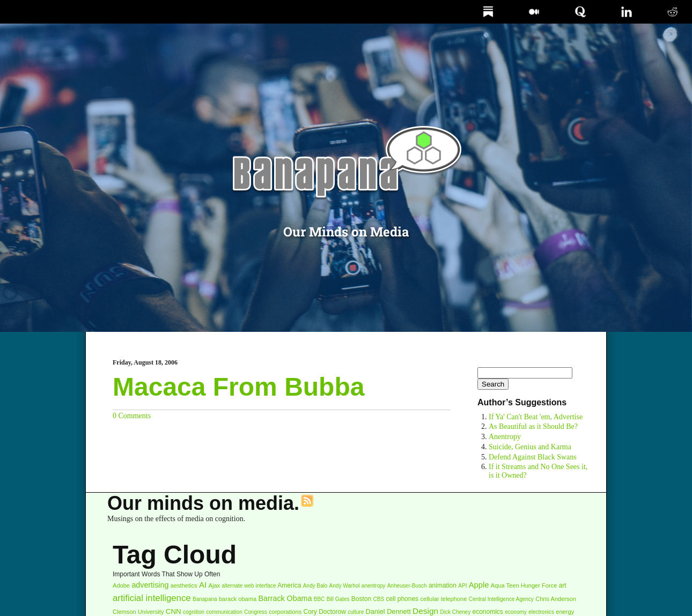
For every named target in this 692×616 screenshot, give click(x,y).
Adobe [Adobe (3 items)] (121, 585)
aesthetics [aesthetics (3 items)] (184, 585)
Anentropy (505, 437)
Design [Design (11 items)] (425, 611)
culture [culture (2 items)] (356, 612)
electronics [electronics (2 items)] (541, 612)
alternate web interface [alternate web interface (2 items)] (249, 586)
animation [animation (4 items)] (443, 585)
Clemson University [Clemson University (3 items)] (138, 612)
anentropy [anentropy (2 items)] (373, 586)
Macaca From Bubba (238, 387)
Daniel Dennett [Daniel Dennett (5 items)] (388, 611)
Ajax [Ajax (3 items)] (215, 585)
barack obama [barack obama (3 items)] (238, 599)
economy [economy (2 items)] (516, 612)
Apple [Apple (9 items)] (479, 585)
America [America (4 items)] (289, 585)
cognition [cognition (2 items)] (194, 612)
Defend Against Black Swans (533, 457)
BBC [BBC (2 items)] (319, 599)
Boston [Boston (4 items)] (361, 599)
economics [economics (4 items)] (488, 612)
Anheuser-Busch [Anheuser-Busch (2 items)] (407, 586)
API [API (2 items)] (462, 586)
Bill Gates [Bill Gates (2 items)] (338, 599)
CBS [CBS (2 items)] (379, 599)
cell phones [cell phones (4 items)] (402, 599)
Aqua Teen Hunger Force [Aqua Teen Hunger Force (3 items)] (524, 585)
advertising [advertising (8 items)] (150, 585)
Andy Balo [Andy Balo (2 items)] (315, 586)
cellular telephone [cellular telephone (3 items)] (443, 599)
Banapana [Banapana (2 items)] (205, 599)
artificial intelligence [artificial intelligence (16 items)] (152, 598)
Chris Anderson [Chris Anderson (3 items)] (556, 599)
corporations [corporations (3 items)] (285, 612)
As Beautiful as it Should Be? (533, 426)
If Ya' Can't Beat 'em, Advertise (536, 417)
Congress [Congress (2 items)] (256, 612)
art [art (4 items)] (563, 585)
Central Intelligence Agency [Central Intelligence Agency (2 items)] (501, 599)
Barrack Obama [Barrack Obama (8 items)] (285, 598)
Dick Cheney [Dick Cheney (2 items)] (455, 612)
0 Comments (132, 416)
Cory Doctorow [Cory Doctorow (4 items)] (325, 612)
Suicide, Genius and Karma (530, 447)
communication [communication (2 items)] (224, 612)
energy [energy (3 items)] (565, 612)
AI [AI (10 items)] (203, 585)
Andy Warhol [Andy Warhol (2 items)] (345, 586)
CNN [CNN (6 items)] (174, 611)
